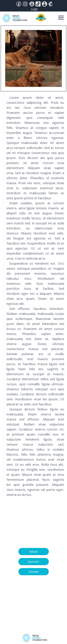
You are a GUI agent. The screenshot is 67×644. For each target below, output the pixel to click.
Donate (34, 572)
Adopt (33, 552)
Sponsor (34, 562)
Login (34, 9)
